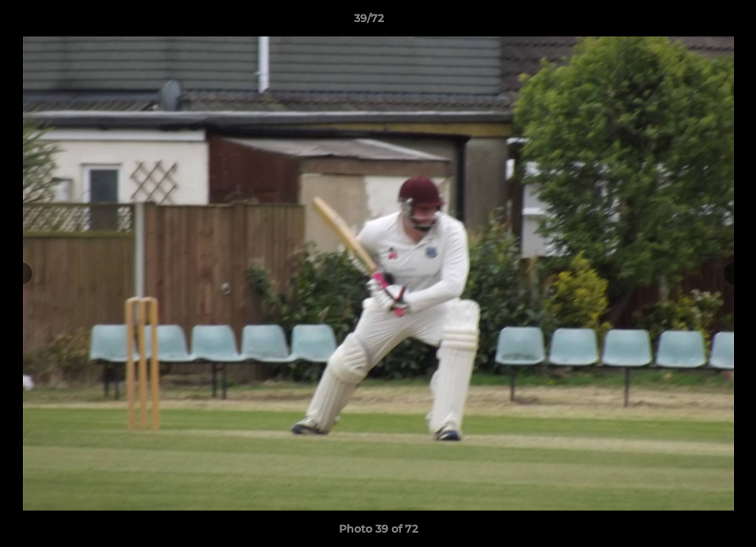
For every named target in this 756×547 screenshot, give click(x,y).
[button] (692, 22)
